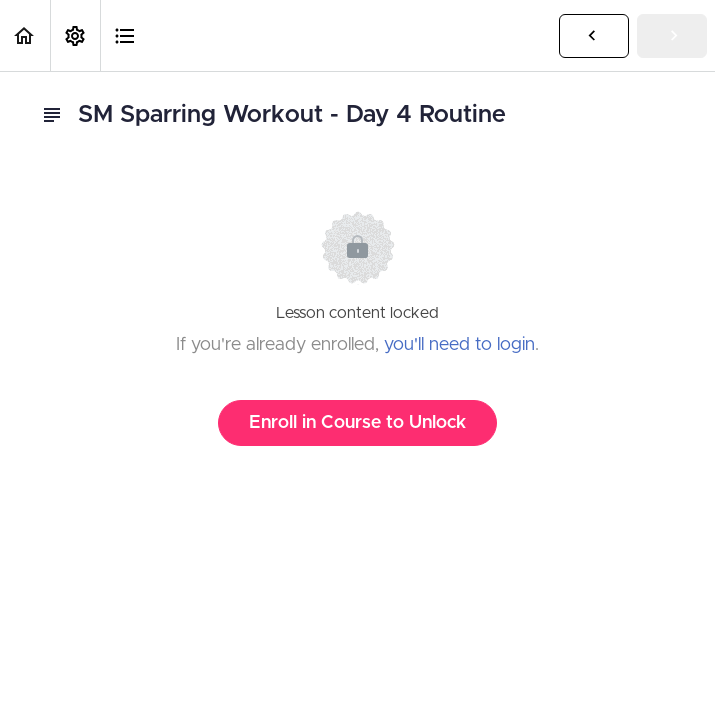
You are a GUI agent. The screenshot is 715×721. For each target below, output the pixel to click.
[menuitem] (75, 35)
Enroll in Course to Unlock (357, 423)
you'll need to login (459, 345)
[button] (25, 35)
